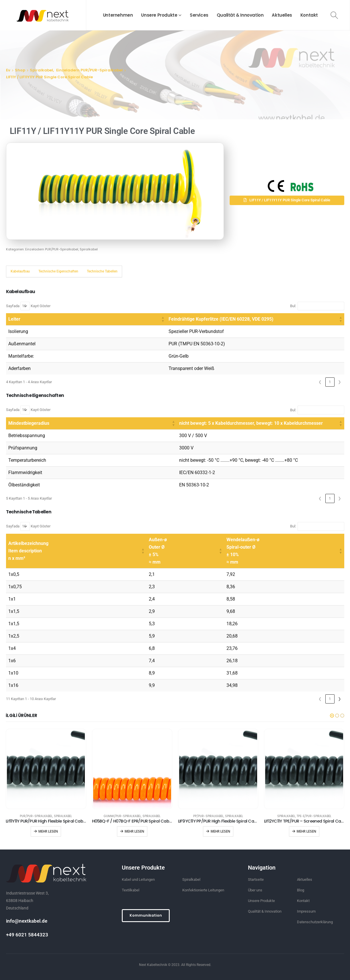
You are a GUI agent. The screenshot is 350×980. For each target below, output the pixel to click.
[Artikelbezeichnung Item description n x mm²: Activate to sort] (76, 551)
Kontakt (309, 15)
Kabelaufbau (20, 271)
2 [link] (330, 699)
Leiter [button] (14, 319)
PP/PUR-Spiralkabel (208, 816)
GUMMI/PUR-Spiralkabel (122, 816)
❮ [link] (320, 382)
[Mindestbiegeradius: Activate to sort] (48, 423)
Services (199, 15)
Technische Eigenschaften (58, 271)
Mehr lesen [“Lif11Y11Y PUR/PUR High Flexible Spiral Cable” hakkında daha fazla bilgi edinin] (48, 831)
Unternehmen (118, 15)
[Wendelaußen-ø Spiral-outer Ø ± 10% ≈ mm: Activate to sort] (284, 551)
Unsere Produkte (159, 15)
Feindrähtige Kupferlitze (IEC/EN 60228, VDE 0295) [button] (132, 319)
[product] (46, 769)
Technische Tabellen (102, 271)
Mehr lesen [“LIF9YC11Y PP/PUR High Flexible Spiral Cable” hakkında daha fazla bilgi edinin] (220, 831)
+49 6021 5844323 (27, 935)
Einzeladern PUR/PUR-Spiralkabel (52, 249)
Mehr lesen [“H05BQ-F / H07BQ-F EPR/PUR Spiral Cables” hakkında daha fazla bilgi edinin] (134, 831)
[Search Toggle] (334, 15)
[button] (287, 200)
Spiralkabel (89, 249)
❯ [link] (340, 382)
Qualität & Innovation (240, 15)
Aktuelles (282, 15)
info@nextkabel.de (27, 921)
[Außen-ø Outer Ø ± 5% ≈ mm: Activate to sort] (185, 551)
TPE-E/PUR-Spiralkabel (314, 816)
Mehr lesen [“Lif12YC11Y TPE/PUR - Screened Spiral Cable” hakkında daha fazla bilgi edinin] (306, 831)
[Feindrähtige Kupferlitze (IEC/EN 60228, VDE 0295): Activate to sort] (211, 319)
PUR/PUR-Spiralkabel (36, 816)
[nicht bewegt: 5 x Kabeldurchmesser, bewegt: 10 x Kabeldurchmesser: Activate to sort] (217, 423)
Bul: (293, 306)
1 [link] (330, 382)
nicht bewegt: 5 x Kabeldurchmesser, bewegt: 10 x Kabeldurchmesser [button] (164, 423)
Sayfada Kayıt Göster (28, 306)
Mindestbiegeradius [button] (29, 423)
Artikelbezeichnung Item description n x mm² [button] (28, 551)
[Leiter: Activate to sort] (42, 319)
